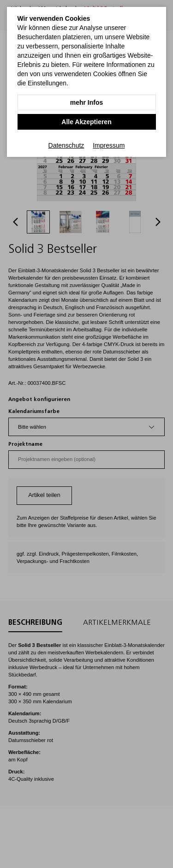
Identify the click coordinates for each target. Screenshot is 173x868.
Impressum (109, 145)
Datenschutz (66, 145)
